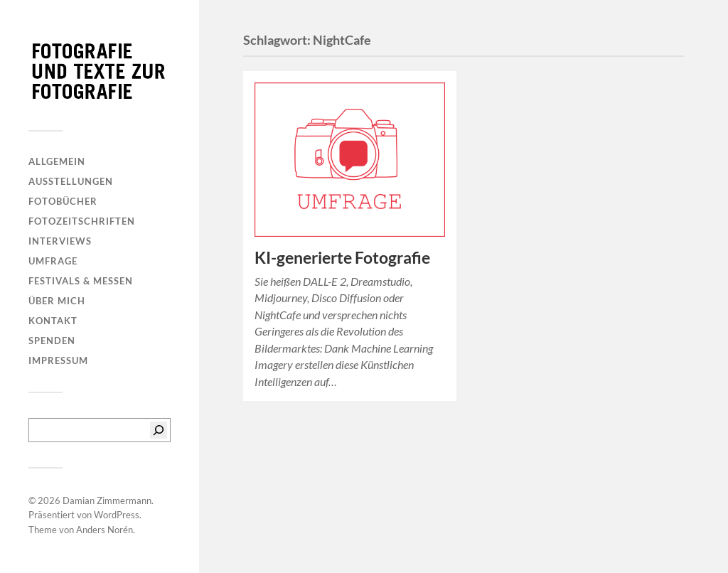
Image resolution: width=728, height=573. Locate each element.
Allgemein (57, 161)
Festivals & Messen (81, 281)
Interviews (60, 241)
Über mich (57, 301)
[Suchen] (159, 430)
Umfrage (53, 261)
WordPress (117, 515)
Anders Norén (105, 530)
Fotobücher (63, 201)
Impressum (58, 360)
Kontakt (53, 321)
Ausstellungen (71, 181)
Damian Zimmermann (107, 500)
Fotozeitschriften (82, 221)
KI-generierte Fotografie (342, 258)
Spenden (52, 341)
